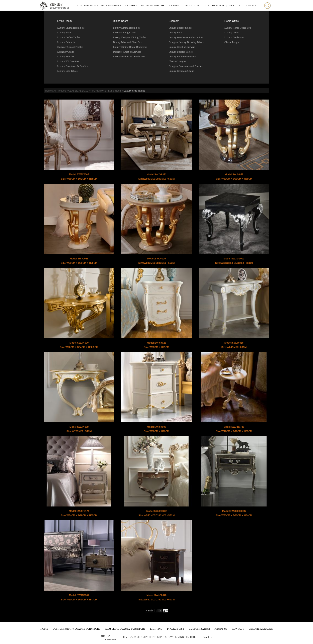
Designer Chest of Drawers (127, 52)
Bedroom (174, 21)
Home (49, 91)
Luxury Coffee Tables (69, 37)
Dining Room (120, 21)
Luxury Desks (232, 32)
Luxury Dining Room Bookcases (130, 47)
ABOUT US (235, 6)
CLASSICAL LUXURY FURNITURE (145, 6)
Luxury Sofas (64, 32)
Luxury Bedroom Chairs (181, 71)
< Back (149, 611)
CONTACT (251, 6)
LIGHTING (175, 6)
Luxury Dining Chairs (124, 32)
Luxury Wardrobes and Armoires (186, 37)
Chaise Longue (232, 42)
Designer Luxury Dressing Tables (186, 42)
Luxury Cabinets (66, 42)
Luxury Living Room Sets (71, 28)
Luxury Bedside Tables (181, 52)
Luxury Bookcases (234, 37)
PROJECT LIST (193, 6)
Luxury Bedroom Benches (182, 56)
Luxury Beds (175, 32)
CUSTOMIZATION (214, 6)
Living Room (64, 21)
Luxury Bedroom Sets (180, 28)
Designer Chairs (66, 52)
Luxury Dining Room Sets (127, 28)
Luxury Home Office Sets (238, 28)
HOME (44, 629)
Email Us (208, 637)
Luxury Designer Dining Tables (129, 37)
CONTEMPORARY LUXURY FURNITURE (99, 6)
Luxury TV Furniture (68, 61)
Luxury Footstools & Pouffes (72, 66)
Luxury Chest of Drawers (182, 47)
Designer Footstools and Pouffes (186, 66)
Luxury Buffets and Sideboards (129, 56)
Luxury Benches (66, 56)
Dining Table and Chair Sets (128, 42)
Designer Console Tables (70, 47)
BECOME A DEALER (261, 629)
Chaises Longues (177, 61)
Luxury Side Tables (67, 71)
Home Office (232, 21)
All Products (60, 91)
